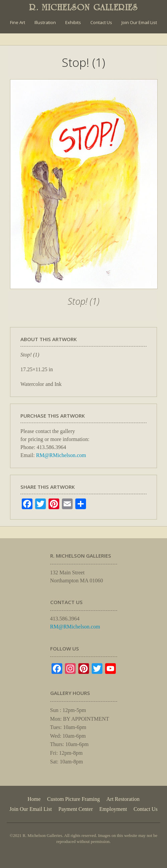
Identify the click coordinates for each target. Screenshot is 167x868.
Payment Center (76, 809)
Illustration (45, 22)
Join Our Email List (139, 22)
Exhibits (73, 22)
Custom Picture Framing (73, 799)
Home (34, 799)
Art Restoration (123, 799)
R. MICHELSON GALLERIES (83, 7)
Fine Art (18, 22)
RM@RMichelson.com (61, 455)
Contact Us (101, 22)
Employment (113, 809)
